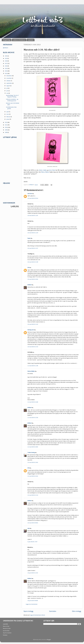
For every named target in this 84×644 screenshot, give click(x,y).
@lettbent (6, 48)
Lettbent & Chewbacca (19, 40)
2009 (6, 130)
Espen (29, 238)
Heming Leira (31, 330)
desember (9, 76)
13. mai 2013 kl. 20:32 (33, 476)
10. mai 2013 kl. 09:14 (33, 198)
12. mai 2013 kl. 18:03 (33, 447)
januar (8, 119)
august (8, 86)
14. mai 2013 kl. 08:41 (33, 523)
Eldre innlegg (76, 611)
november (9, 78)
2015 (6, 69)
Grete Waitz (52, 170)
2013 (6, 74)
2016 (6, 66)
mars (8, 114)
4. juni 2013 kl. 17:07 (32, 542)
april (8, 112)
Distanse (5, 635)
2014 (6, 71)
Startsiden (53, 611)
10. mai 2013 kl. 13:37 (33, 248)
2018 (6, 61)
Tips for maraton (7, 633)
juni (7, 91)
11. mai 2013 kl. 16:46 (33, 402)
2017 (6, 64)
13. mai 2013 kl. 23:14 (33, 495)
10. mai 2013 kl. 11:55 (33, 216)
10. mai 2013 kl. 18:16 (33, 279)
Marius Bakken (45, 172)
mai (7, 93)
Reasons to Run (7, 629)
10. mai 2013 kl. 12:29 (33, 233)
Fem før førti (6, 631)
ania (29, 528)
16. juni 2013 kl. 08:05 (33, 601)
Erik (28, 268)
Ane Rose (30, 194)
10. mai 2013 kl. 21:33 (33, 324)
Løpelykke (31, 40)
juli (7, 88)
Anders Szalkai (43, 170)
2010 (6, 127)
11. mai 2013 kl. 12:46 (33, 366)
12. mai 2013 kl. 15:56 (33, 418)
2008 (6, 132)
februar (8, 117)
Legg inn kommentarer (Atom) (37, 615)
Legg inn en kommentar (32, 604)
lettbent (31, 185)
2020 (6, 56)
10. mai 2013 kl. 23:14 (33, 347)
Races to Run (6, 626)
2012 (6, 122)
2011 (6, 125)
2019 (6, 59)
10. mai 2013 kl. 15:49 (33, 262)
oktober (9, 81)
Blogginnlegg (7, 40)
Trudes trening (31, 453)
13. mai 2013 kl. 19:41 (33, 463)
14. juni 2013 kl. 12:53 (33, 573)
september (9, 83)
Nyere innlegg (28, 611)
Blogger (49, 640)
